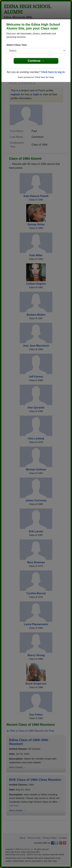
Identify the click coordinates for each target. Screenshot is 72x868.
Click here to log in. (53, 72)
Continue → (36, 61)
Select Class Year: (17, 45)
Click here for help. (45, 77)
